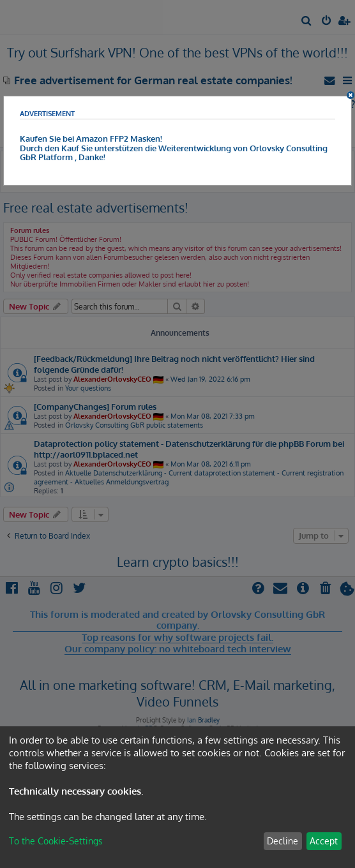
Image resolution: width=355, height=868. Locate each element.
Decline (283, 841)
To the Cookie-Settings (56, 841)
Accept (324, 841)
